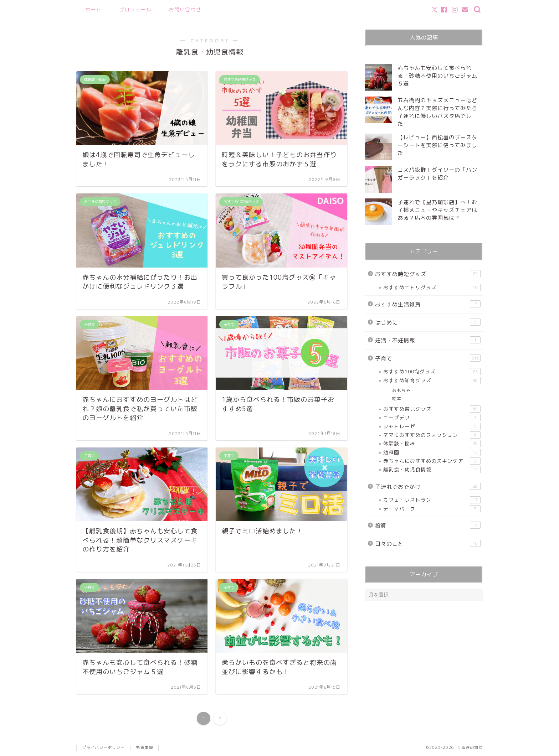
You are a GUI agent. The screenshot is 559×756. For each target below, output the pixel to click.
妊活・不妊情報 (428, 340)
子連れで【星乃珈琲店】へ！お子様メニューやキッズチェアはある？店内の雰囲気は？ (437, 210)
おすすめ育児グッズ (432, 409)
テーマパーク (432, 509)
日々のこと (428, 544)
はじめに (428, 322)
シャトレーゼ (432, 426)
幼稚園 (432, 452)
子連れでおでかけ (428, 487)
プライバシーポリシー (103, 747)
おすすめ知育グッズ (432, 380)
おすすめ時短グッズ (428, 274)
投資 (428, 525)
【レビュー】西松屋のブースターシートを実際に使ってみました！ (437, 145)
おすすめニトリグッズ (432, 288)
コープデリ (432, 418)
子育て (428, 358)
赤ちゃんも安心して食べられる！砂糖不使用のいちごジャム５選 (437, 76)
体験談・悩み (432, 444)
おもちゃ (401, 390)
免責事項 (144, 747)
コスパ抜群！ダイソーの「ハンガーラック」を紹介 (437, 174)
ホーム (93, 10)
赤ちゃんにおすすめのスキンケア (432, 461)
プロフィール (135, 10)
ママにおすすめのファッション (432, 435)
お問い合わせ (185, 10)
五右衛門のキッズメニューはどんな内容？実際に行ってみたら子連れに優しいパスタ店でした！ (437, 112)
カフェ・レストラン (432, 500)
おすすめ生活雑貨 (428, 304)
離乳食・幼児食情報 (432, 470)
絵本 (397, 398)
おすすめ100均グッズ (432, 372)
